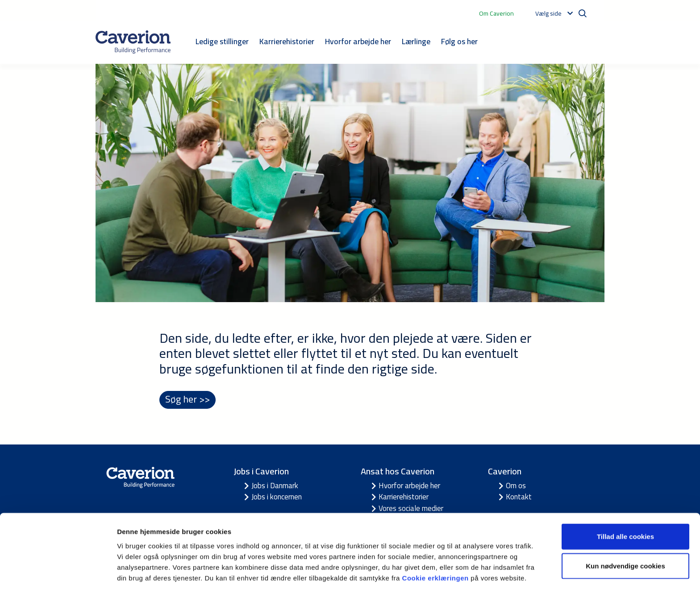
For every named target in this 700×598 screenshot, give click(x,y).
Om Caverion (496, 13)
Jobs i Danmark (275, 486)
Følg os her (459, 41)
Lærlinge (416, 41)
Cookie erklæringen (437, 551)
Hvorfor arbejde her (358, 41)
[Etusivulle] (133, 42)
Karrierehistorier (287, 41)
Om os (516, 486)
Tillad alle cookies (625, 510)
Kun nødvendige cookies (625, 540)
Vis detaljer (464, 580)
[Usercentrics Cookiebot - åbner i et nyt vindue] (58, 581)
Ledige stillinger (222, 41)
